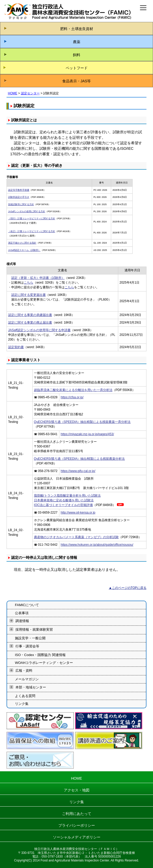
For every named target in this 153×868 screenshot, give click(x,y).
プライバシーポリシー (77, 825)
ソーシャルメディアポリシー (77, 837)
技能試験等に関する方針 (21, 204)
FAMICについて (27, 605)
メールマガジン (27, 679)
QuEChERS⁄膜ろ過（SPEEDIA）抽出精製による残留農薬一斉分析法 (82, 422)
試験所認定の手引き (19, 197)
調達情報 (22, 621)
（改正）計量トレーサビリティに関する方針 (32, 231)
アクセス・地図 (77, 790)
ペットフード (77, 68)
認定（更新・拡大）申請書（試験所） (38, 278)
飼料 (77, 55)
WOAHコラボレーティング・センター (44, 663)
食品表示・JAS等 (77, 81)
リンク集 (22, 704)
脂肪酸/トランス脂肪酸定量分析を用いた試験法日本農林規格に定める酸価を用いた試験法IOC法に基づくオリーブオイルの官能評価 (67, 500)
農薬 (77, 42)
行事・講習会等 (27, 646)
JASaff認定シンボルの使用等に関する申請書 (39, 330)
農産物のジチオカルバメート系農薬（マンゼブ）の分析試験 (76, 537)
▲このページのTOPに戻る (128, 588)
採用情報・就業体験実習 (34, 630)
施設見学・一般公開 (30, 638)
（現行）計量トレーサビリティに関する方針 (32, 219)
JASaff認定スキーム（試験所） (24, 250)
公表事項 (22, 613)
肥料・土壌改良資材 (77, 29)
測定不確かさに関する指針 (22, 243)
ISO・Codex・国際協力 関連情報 (40, 655)
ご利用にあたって (77, 814)
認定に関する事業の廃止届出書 (30, 323)
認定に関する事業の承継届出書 (30, 315)
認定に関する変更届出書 (29, 295)
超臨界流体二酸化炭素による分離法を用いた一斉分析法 (73, 390)
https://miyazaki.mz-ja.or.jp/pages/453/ (87, 434)
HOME (13, 93)
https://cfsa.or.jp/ (72, 397)
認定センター (30, 93)
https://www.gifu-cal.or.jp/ (78, 471)
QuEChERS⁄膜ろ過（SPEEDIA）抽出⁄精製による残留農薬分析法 (80, 459)
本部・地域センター (31, 687)
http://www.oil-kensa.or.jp (78, 513)
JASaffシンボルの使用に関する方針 (27, 211)
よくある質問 (25, 696)
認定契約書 (16, 347)
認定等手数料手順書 (19, 190)
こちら (29, 283)
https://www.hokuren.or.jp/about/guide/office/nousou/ (97, 545)
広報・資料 (24, 671)
